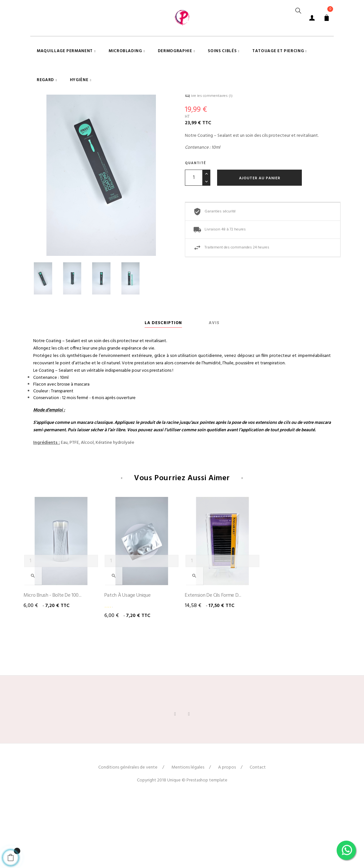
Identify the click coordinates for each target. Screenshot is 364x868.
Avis (214, 389)
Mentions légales (188, 834)
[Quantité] (194, 244)
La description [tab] (163, 389)
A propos (227, 834)
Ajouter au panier (260, 245)
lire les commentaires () (209, 163)
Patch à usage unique (128, 662)
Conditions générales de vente (128, 834)
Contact (258, 834)
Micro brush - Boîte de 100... (52, 662)
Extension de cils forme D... (213, 662)
